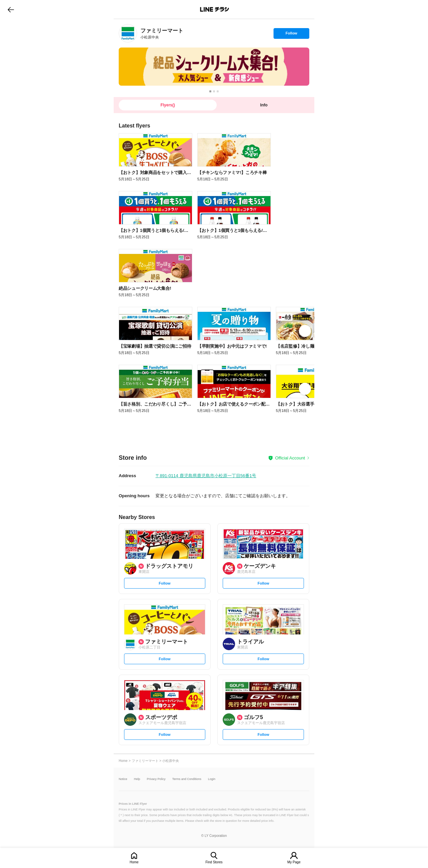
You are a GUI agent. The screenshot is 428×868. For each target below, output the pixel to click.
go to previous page (11, 9)
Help (137, 779)
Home (134, 862)
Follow (291, 35)
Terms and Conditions (187, 779)
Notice (123, 779)
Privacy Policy (156, 779)
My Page (294, 862)
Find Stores (214, 862)
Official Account (290, 458)
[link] (128, 33)
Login (212, 779)
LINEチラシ (215, 9)
